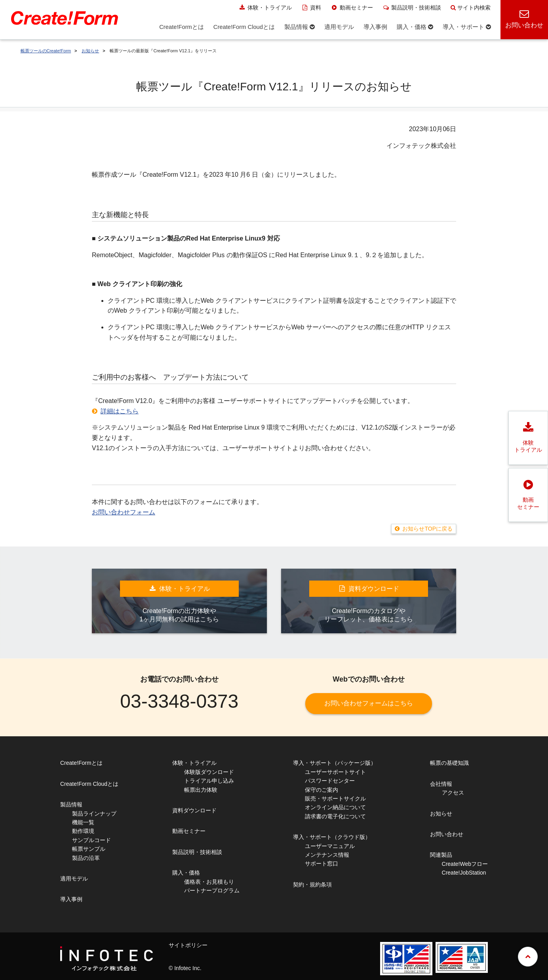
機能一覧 (83, 822)
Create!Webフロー (465, 864)
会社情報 (441, 784)
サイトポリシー (188, 945)
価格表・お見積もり (209, 882)
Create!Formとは (81, 763)
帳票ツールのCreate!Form (46, 51)
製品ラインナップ (94, 814)
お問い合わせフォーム (124, 512)
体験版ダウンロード (209, 772)
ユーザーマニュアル (330, 846)
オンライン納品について (335, 807)
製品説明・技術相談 (412, 8)
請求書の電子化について (335, 816)
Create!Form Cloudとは (89, 784)
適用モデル (74, 879)
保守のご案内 (322, 790)
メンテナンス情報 (327, 855)
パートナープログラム (212, 890)
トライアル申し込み (209, 781)
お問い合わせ (447, 834)
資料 (311, 8)
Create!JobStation (464, 873)
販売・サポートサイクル (335, 799)
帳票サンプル (89, 849)
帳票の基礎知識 (449, 763)
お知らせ (90, 51)
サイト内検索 (471, 8)
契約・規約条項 (312, 884)
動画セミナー (352, 8)
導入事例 (71, 899)
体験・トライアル (265, 8)
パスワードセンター (330, 781)
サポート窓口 (322, 863)
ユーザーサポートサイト (335, 772)
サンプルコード (91, 840)
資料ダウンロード (194, 810)
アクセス (453, 793)
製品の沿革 (86, 858)
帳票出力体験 (201, 790)
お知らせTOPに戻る (427, 529)
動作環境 (83, 831)
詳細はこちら (120, 411)
